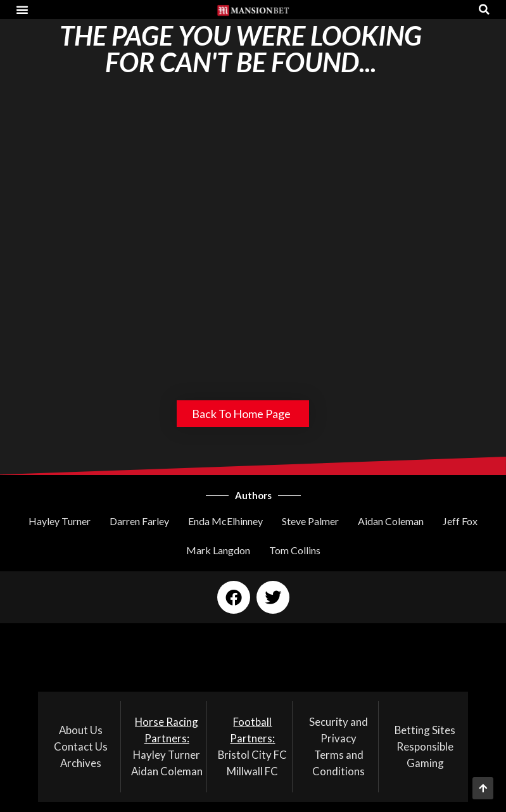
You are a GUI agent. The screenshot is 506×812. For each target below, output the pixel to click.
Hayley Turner (60, 521)
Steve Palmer (310, 521)
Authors (253, 495)
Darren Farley (139, 521)
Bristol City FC (252, 755)
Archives (81, 763)
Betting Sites (425, 730)
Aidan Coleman (391, 521)
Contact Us (81, 746)
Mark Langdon (218, 550)
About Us (81, 730)
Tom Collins (295, 550)
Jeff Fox (460, 521)
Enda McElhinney (225, 521)
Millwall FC (252, 771)
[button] (22, 10)
